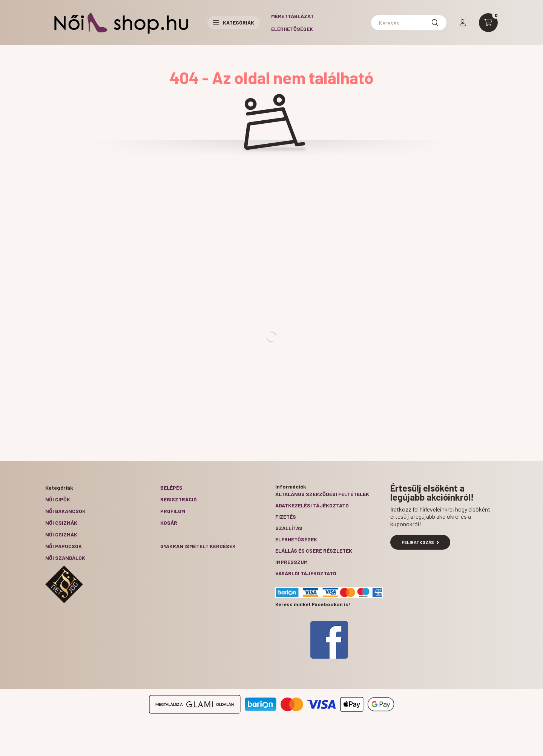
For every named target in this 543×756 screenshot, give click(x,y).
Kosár (169, 523)
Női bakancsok (65, 511)
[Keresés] (409, 23)
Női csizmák (61, 523)
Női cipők (58, 499)
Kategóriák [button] (234, 22)
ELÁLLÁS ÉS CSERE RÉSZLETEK (314, 551)
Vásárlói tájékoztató (306, 573)
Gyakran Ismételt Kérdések (198, 546)
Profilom (173, 511)
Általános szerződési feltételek (322, 494)
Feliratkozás (420, 542)
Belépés (171, 488)
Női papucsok (64, 546)
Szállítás (289, 528)
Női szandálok (65, 558)
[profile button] (463, 23)
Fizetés (286, 517)
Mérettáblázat (292, 16)
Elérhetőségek (292, 29)
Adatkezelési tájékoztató (312, 505)
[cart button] (488, 23)
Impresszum (291, 562)
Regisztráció (179, 499)
